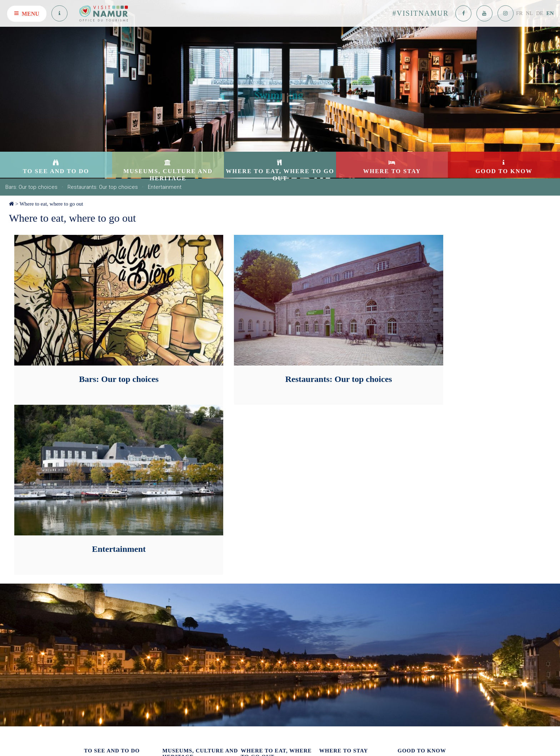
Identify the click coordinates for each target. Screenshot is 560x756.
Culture (170, 586)
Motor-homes (333, 620)
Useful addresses (414, 590)
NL (529, 13)
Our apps (93, 580)
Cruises (91, 600)
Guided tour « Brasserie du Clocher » (121, 661)
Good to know (422, 555)
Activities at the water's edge (113, 671)
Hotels (326, 570)
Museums (172, 576)
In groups (93, 590)
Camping (328, 610)
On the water (332, 590)
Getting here (410, 600)
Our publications (414, 570)
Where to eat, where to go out (51, 204)
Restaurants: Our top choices (103, 187)
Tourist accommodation (343, 580)
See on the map (184, 719)
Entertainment (165, 187)
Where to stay (344, 555)
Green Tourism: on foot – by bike (117, 620)
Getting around (412, 610)
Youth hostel (332, 630)
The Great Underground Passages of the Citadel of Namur (120, 633)
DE (540, 13)
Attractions (95, 570)
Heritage (171, 596)
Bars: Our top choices (31, 187)
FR (519, 13)
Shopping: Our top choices (111, 610)
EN (550, 13)
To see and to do (112, 555)
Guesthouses (332, 600)
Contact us (408, 580)
